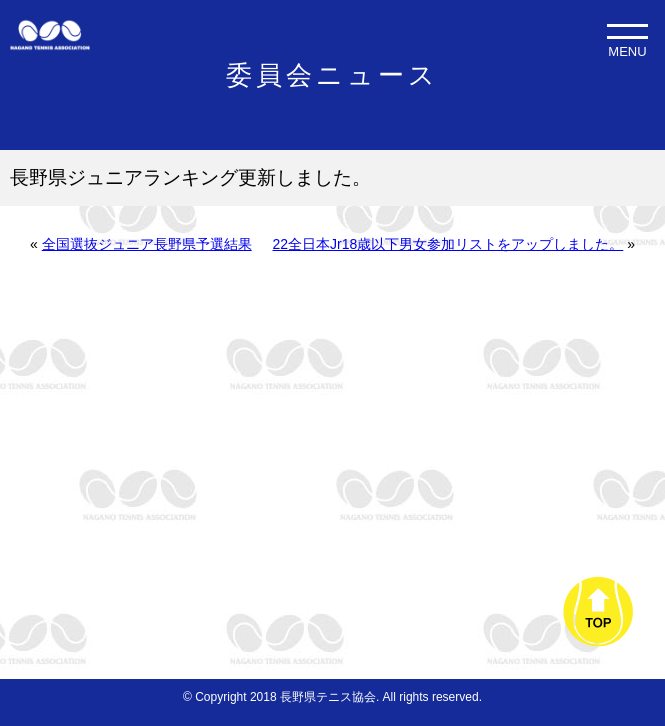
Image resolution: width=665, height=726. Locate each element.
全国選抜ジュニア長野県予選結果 (147, 244)
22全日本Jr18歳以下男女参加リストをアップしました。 (448, 244)
